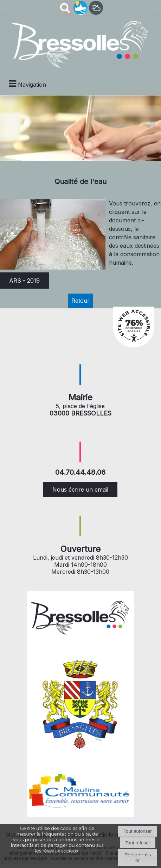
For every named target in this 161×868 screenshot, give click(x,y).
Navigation (32, 85)
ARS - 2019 (24, 281)
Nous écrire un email (80, 490)
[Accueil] (81, 44)
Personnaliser (138, 857)
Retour (80, 301)
